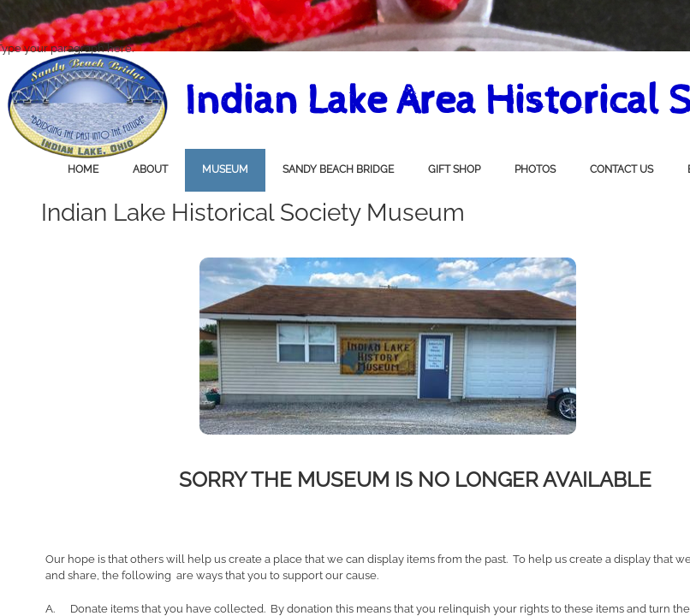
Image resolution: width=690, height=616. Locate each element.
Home (83, 169)
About (150, 169)
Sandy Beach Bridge (338, 169)
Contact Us (622, 169)
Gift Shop (454, 169)
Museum (225, 169)
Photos (535, 169)
